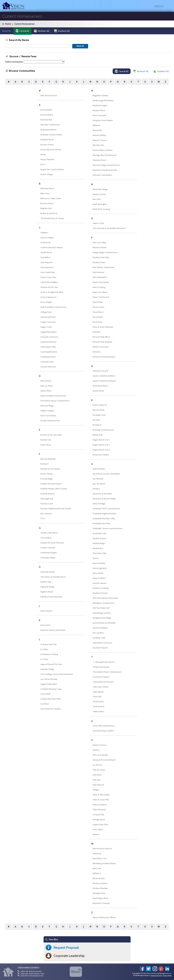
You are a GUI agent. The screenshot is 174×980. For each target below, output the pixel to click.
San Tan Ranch (99, 484)
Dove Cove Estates (48, 416)
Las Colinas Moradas (49, 679)
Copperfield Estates (48, 332)
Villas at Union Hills (101, 800)
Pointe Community (101, 347)
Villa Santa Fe (98, 785)
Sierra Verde (98, 573)
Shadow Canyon (99, 538)
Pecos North (98, 317)
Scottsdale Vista (99, 533)
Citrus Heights (46, 302)
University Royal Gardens (103, 731)
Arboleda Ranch (47, 140)
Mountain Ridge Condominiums (106, 165)
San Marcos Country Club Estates (106, 474)
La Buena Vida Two (48, 644)
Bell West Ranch (47, 188)
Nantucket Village (100, 189)
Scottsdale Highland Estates (104, 514)
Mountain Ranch (99, 160)
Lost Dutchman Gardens (51, 709)
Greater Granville (48, 548)
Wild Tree (97, 868)
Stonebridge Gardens (102, 613)
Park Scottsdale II (100, 277)
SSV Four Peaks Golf (101, 608)
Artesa (43, 155)
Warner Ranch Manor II (102, 849)
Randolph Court (99, 415)
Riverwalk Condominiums (103, 430)
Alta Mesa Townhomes (50, 125)
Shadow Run (98, 548)
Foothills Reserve (48, 494)
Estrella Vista (46, 440)
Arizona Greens (47, 145)
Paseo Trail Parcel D (101, 297)
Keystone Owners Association (53, 630)
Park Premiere (98, 272)
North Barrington (100, 204)
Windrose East (99, 878)
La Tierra (44, 659)
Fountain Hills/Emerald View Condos (56, 509)
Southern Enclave (100, 593)
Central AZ (22, 31)
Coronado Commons (49, 337)
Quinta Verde (98, 391)
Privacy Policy (167, 975)
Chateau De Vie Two (49, 287)
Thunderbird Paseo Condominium (107, 672)
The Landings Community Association (57, 674)
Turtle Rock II (98, 702)
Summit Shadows (100, 628)
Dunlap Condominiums (50, 421)
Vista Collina (98, 829)
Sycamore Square (100, 648)
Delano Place (46, 391)
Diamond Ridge (47, 406)
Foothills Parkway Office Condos (54, 489)
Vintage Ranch (99, 820)
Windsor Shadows (100, 888)
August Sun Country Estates (52, 169)
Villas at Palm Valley (101, 795)
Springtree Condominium (104, 603)
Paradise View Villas (101, 257)
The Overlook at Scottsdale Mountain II (109, 228)
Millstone (96, 125)
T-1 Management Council (103, 662)
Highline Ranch (47, 592)
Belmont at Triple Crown (51, 198)
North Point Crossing (101, 209)
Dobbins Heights (47, 411)
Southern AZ (62, 31)
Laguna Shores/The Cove (51, 664)
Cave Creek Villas (48, 272)
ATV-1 (43, 164)
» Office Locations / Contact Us (28, 967)
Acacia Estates (46, 110)
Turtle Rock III (98, 707)
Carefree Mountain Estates (52, 247)
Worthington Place (101, 898)
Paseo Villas (98, 302)
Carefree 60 (46, 243)
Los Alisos (45, 704)
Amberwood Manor (48, 130)
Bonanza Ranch (47, 203)
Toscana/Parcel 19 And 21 (103, 682)
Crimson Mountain (48, 367)
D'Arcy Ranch (46, 381)
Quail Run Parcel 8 (100, 371)
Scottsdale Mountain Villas (104, 519)
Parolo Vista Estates (101, 282)
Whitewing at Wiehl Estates (104, 863)
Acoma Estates (47, 115)
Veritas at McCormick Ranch (104, 760)
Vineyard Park (98, 815)
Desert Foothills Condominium (53, 396)
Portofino (97, 352)
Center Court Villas (48, 277)
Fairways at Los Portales (50, 469)
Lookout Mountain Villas (51, 699)
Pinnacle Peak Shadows (102, 342)
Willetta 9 (97, 873)
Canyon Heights (47, 238)
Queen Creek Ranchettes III (104, 381)
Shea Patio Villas (100, 553)
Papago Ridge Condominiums (105, 252)
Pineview (96, 332)
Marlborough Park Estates (103, 101)
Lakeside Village (47, 669)
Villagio (96, 790)
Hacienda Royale (48, 572)
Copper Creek (46, 327)
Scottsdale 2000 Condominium (106, 509)
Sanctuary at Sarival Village (104, 499)
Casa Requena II (47, 267)
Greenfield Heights (49, 553)
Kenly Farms (46, 625)
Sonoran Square (99, 583)
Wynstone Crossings (101, 903)
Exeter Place (46, 445)
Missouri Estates (99, 135)
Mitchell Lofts (98, 145)
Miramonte (97, 130)
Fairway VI (44, 464)
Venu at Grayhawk (100, 755)
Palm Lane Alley (99, 243)
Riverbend (97, 425)
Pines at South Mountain (103, 327)
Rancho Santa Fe (100, 405)
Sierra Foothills (99, 563)
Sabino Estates (99, 469)
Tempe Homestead (101, 667)
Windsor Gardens (100, 883)
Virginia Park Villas (100, 825)
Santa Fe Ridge (99, 504)
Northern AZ (42, 31)
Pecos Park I (97, 322)
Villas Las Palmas (100, 805)
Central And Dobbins (49, 282)
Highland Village (47, 587)
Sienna (96, 558)
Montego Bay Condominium (105, 155)
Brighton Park (46, 208)
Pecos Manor (98, 312)
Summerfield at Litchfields (104, 623)
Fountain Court (47, 504)
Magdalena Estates (100, 96)
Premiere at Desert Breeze (104, 357)
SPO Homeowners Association (105, 598)
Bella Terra (45, 193)
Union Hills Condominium (104, 726)
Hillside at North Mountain (51, 597)
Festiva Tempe (47, 474)
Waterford (97, 854)
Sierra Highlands (100, 568)
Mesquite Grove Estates (103, 120)
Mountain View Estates (102, 175)
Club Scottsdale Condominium (53, 307)
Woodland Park (99, 893)
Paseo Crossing (99, 287)
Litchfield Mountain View (51, 689)
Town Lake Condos (101, 687)
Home (8, 24)
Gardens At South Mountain (52, 543)
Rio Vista (96, 420)
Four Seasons (46, 514)
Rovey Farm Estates (101, 455)
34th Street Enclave (49, 96)
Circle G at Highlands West (52, 292)
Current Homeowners (25, 24)
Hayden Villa (46, 582)
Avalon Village (47, 174)
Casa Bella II (45, 257)
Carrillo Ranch (46, 252)
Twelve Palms (98, 712)
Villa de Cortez (99, 770)
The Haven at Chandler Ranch (53, 577)
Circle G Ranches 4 (48, 297)
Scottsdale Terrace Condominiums (107, 528)
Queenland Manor (100, 386)
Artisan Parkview (47, 159)
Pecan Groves (98, 307)
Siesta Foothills (99, 578)
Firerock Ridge (46, 479)
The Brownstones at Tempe (52, 218)
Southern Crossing (100, 588)
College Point (46, 312)
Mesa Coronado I (100, 115)
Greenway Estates (48, 558)
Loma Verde (46, 694)
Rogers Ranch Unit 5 (101, 450)
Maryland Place (99, 110)
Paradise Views (99, 262)
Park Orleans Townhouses (103, 267)
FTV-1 (43, 519)
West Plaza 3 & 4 (99, 859)
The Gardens (46, 538)
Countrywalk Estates (49, 352)
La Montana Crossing (49, 654)
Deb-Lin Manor (47, 386)
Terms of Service (156, 975)
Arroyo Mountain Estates (51, 150)
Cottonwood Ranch (48, 342)
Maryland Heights (100, 105)
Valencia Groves (99, 745)
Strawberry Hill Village (102, 618)
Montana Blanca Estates (103, 150)
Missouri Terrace (100, 140)
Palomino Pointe (100, 247)
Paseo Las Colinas (100, 292)
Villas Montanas (99, 810)
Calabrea (44, 233)
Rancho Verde (99, 410)
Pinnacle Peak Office (101, 337)
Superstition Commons (102, 643)
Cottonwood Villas (48, 347)
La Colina (44, 649)
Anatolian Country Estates (51, 135)
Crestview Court (47, 362)
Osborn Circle (98, 223)
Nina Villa (97, 199)
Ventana (96, 750)
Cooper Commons (48, 322)
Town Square (98, 692)
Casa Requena (46, 262)
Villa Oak (96, 780)
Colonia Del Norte (48, 317)
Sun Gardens (98, 633)
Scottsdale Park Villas (101, 524)
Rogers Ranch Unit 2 (101, 445)
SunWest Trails (99, 638)
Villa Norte (97, 775)
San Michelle (98, 479)
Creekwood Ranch (48, 357)
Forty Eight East (47, 499)
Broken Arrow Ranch (49, 213)
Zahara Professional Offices (104, 917)
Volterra (96, 834)
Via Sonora (97, 765)
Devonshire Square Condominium (55, 401)
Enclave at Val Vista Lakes (51, 435)
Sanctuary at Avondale (102, 494)
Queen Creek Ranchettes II (104, 376)
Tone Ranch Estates (101, 677)
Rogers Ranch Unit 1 (101, 440)
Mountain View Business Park (105, 170)
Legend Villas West (49, 684)
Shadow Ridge (99, 543)
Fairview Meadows (48, 459)
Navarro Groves (99, 194)
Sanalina (96, 489)
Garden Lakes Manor (49, 533)
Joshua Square (46, 611)
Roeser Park (97, 435)
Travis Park (97, 697)
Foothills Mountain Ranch (51, 484)
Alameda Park (46, 120)
